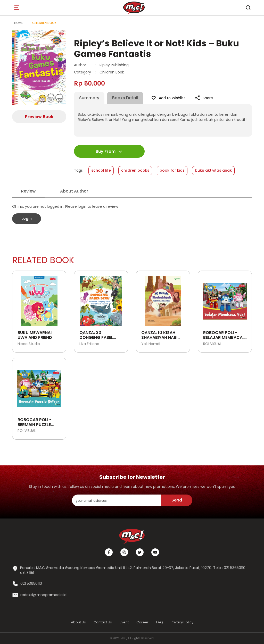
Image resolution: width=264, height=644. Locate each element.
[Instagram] (124, 552)
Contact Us (103, 622)
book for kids (172, 170)
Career (142, 622)
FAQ (160, 622)
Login (27, 219)
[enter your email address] (117, 500)
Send (177, 500)
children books (135, 170)
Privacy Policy (182, 622)
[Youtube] (155, 552)
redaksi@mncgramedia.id (43, 595)
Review (28, 191)
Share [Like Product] (204, 98)
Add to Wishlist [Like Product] (168, 98)
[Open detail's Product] (39, 299)
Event (124, 622)
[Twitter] (140, 552)
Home (19, 23)
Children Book (44, 23)
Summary (89, 98)
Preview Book (39, 117)
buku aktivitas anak (213, 170)
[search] (248, 8)
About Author (74, 191)
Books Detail (125, 98)
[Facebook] (109, 552)
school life (101, 170)
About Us (78, 622)
